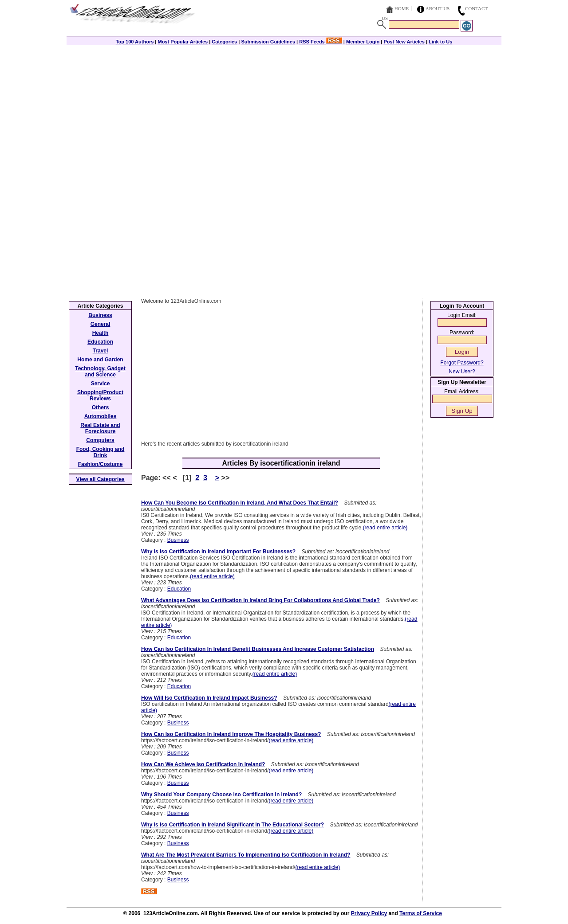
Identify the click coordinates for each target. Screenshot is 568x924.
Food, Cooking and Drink (101, 452)
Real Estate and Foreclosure (100, 428)
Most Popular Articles (183, 42)
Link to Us (440, 42)
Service (101, 384)
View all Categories (101, 479)
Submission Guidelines (268, 42)
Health (101, 333)
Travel (101, 351)
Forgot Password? (462, 363)
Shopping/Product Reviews (100, 395)
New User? (462, 372)
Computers (100, 440)
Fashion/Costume (101, 464)
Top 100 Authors (135, 42)
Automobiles (101, 416)
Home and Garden (100, 360)
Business (178, 540)
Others (101, 407)
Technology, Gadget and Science (100, 372)
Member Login (363, 42)
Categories (224, 42)
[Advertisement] (284, 107)
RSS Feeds (321, 42)
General (101, 324)
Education (179, 589)
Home (402, 8)
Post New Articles (404, 42)
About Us (438, 8)
